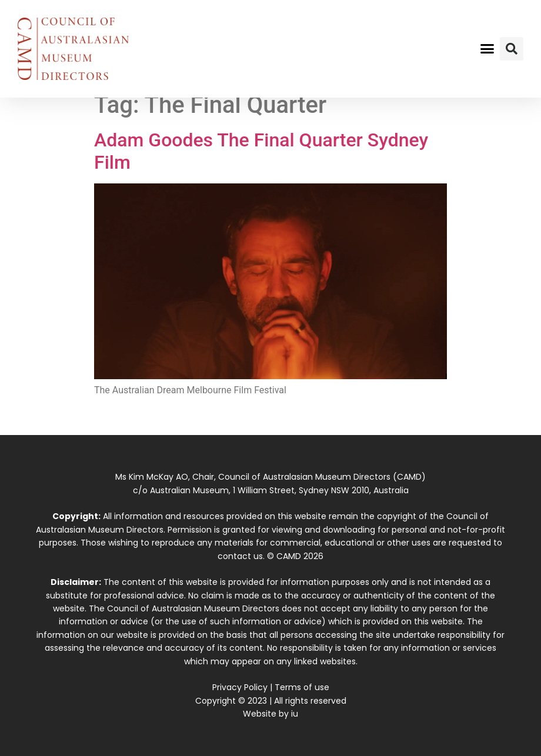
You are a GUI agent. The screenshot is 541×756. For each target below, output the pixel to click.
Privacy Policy (240, 687)
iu (295, 714)
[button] (487, 49)
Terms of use (302, 687)
